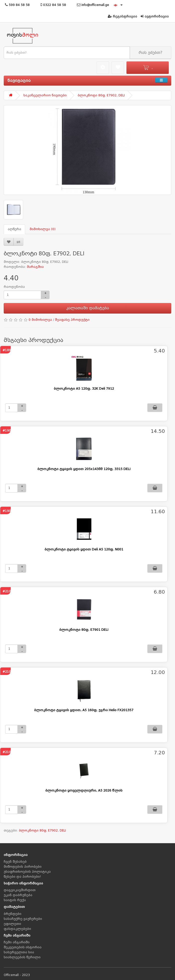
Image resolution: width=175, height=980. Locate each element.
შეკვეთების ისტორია (23, 947)
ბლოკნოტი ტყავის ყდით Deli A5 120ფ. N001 (84, 549)
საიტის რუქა (15, 900)
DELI (63, 830)
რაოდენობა (14, 287)
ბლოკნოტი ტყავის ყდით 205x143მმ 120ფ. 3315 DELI (84, 469)
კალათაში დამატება (88, 308)
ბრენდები (13, 914)
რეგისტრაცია (122, 16)
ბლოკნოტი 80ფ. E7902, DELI (101, 95)
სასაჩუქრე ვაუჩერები (23, 919)
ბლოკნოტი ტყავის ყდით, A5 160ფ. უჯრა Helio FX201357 (84, 710)
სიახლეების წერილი (22, 957)
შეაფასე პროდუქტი (72, 320)
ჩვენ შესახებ (15, 862)
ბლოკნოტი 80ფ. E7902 (38, 830)
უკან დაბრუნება (18, 895)
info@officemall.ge (93, 5)
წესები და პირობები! (22, 877)
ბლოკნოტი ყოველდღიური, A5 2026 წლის (84, 790)
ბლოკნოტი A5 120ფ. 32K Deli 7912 (84, 389)
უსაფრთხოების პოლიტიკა (27, 872)
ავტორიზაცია (155, 16)
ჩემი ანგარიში (17, 942)
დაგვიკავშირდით (20, 890)
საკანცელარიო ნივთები (45, 95)
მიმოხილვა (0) (43, 229)
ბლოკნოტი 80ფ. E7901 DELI (84, 630)
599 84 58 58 (17, 5)
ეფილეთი (12, 924)
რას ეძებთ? (150, 53)
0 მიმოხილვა (40, 320)
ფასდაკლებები (17, 929)
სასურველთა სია (19, 952)
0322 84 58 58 (53, 5)
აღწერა (14, 229)
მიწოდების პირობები (23, 867)
